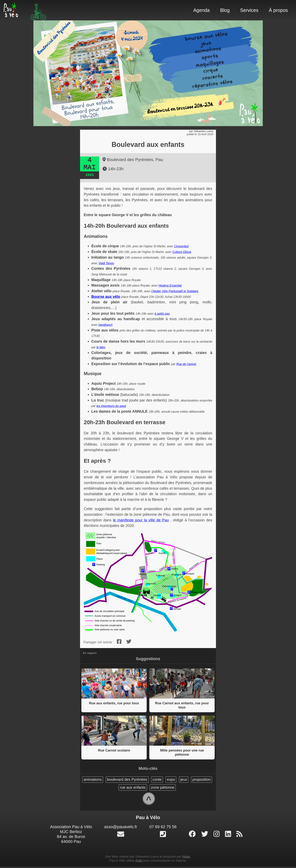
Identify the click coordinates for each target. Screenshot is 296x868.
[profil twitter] (206, 836)
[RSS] (239, 836)
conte (157, 779)
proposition (202, 779)
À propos (278, 10)
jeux (184, 779)
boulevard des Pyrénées (127, 779)
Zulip (139, 862)
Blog (225, 10)
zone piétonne (163, 787)
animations (93, 779)
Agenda (202, 10)
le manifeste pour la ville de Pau (141, 520)
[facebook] (119, 642)
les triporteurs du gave (111, 406)
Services (249, 10)
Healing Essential (170, 286)
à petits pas (162, 314)
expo (171, 779)
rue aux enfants (133, 787)
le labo (101, 347)
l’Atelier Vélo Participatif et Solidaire (175, 291)
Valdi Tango (106, 263)
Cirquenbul (181, 246)
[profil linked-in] (229, 836)
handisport (106, 325)
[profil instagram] (217, 836)
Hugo (186, 858)
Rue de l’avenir (186, 364)
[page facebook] (193, 836)
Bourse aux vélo (106, 297)
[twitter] (129, 642)
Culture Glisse (182, 252)
